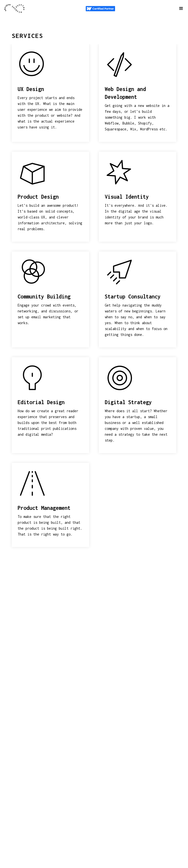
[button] (181, 9)
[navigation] (15, 9)
